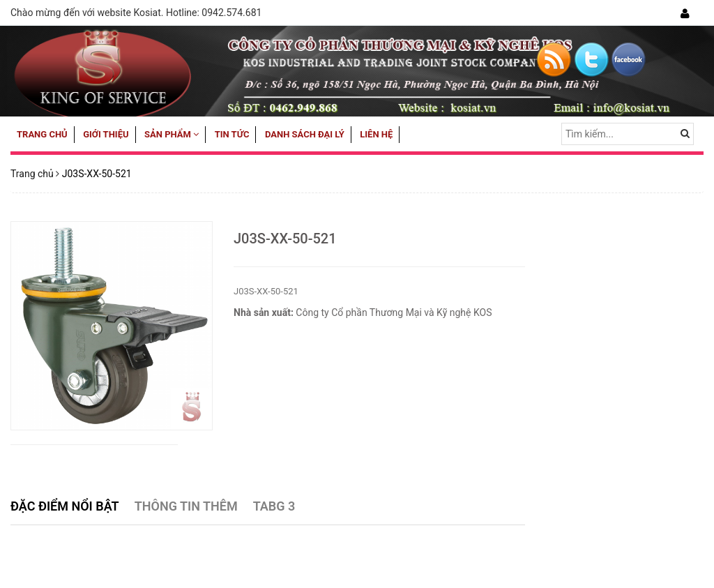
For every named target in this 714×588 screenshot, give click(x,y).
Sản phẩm (172, 134)
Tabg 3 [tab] (274, 506)
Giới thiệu (106, 134)
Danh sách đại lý (305, 134)
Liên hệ (376, 134)
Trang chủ (42, 134)
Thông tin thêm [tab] (186, 506)
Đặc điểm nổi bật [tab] (65, 506)
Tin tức (232, 134)
